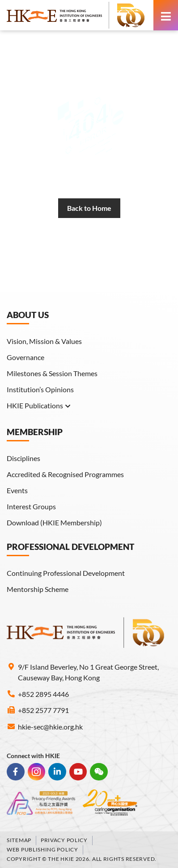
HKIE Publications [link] (39, 406)
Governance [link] (25, 357)
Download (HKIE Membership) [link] (54, 522)
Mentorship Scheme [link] (38, 589)
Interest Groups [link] (31, 506)
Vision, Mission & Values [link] (44, 341)
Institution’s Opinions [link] (40, 389)
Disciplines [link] (23, 458)
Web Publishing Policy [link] (42, 849)
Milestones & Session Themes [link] (52, 373)
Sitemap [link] (19, 840)
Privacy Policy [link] (64, 840)
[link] (76, 15)
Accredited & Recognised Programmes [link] (65, 474)
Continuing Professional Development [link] (66, 573)
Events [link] (17, 490)
